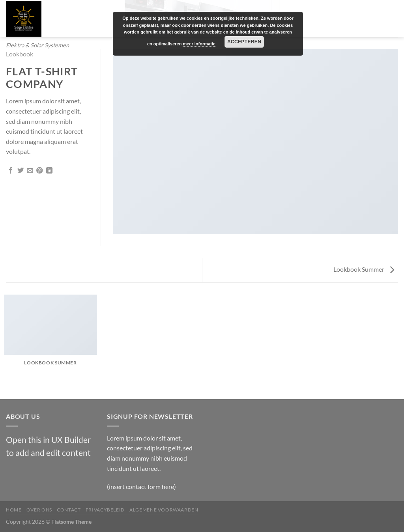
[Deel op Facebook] (11, 171)
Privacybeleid (105, 510)
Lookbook (20, 54)
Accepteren (244, 42)
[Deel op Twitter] (21, 171)
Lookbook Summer (364, 269)
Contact (69, 510)
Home (14, 510)
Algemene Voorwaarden (164, 510)
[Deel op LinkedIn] (49, 171)
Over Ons (39, 510)
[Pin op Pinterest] (39, 171)
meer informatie (199, 44)
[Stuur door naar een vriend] (30, 171)
